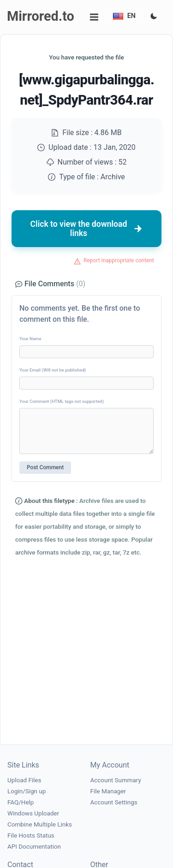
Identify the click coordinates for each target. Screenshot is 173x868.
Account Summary (116, 780)
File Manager (108, 791)
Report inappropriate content (119, 260)
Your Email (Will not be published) (53, 370)
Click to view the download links (87, 229)
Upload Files (24, 780)
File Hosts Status (31, 836)
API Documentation (34, 847)
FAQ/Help (21, 802)
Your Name (30, 339)
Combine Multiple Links (40, 824)
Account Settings (114, 802)
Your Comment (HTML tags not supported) (62, 401)
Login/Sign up (27, 791)
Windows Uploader (33, 813)
